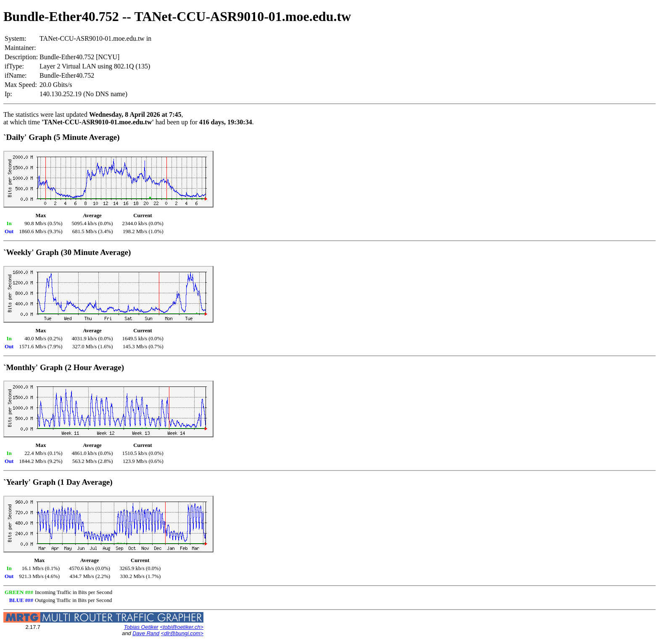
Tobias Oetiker (141, 627)
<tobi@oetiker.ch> (182, 627)
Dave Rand (146, 633)
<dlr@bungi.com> (182, 633)
